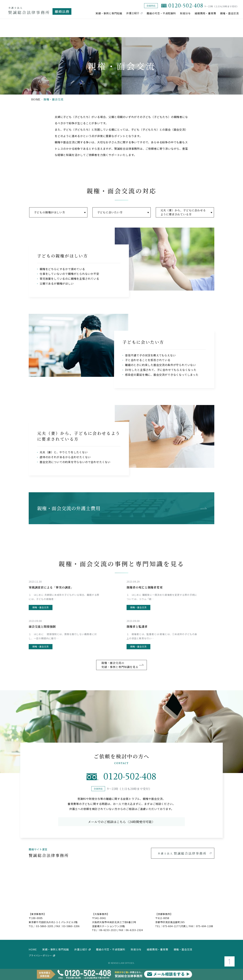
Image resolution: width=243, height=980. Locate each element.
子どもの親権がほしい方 (50, 212)
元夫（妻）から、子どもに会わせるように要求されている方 (183, 212)
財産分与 (185, 13)
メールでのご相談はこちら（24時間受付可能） (122, 822)
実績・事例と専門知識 (109, 13)
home (36, 99)
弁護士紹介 (133, 13)
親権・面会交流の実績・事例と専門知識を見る (120, 665)
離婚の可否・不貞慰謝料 (161, 13)
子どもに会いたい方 (110, 212)
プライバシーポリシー (40, 955)
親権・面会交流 (229, 13)
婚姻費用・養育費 (205, 13)
